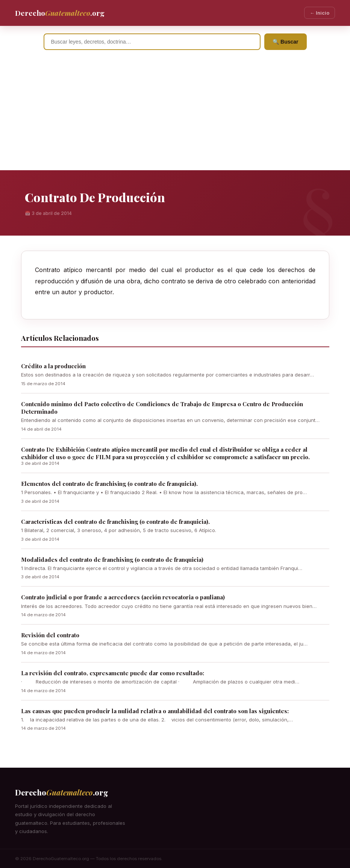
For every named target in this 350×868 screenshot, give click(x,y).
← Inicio (320, 13)
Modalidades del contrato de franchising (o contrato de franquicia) (112, 560)
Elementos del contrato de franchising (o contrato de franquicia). (109, 484)
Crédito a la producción (53, 366)
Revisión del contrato (50, 635)
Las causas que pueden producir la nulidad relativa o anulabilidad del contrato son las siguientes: (155, 711)
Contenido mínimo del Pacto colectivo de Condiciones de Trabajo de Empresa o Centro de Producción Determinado (162, 408)
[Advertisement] (175, 114)
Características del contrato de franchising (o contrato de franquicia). (115, 522)
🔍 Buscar (285, 42)
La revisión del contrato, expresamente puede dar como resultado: (113, 673)
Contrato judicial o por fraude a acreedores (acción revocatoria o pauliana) (123, 597)
